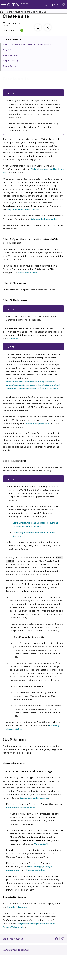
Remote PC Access (17, 907)
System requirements (38, 424)
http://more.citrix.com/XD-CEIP (23, 209)
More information (12, 71)
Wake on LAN (41, 844)
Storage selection (35, 870)
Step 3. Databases (13, 55)
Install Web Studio (27, 273)
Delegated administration (44, 219)
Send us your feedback (16, 950)
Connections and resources (34, 798)
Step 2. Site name (13, 50)
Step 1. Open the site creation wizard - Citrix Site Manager (29, 44)
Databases (13, 339)
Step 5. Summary (12, 66)
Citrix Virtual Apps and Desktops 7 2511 (28, 12)
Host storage (35, 867)
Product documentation (28, 5)
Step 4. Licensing (12, 60)
